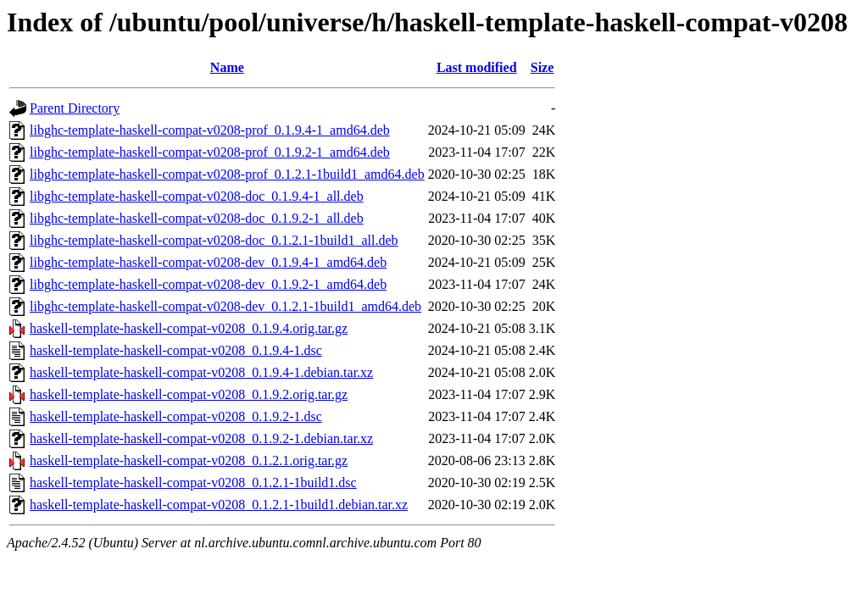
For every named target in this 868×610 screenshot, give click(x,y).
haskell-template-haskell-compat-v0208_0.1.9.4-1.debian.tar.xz (201, 372)
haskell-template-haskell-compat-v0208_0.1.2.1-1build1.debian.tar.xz (219, 505)
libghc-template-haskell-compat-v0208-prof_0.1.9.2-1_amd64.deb (210, 152)
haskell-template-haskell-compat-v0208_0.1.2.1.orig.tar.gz (189, 460)
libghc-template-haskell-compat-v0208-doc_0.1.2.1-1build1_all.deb (214, 240)
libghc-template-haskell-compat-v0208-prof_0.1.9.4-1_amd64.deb (210, 130)
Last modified (477, 67)
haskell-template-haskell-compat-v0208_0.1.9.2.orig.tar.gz (189, 394)
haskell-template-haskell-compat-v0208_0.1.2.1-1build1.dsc (193, 482)
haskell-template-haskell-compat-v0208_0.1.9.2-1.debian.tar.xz (201, 438)
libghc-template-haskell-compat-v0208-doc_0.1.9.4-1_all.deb (197, 196)
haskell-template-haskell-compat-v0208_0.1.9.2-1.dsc (176, 416)
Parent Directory (75, 108)
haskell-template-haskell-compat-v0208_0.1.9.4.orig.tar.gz (189, 328)
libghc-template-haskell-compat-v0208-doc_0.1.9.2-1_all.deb (197, 218)
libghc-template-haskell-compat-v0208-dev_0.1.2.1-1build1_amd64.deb (225, 306)
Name (227, 67)
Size (542, 67)
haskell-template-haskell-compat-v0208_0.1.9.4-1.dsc (176, 350)
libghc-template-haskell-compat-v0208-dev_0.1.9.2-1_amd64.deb (208, 284)
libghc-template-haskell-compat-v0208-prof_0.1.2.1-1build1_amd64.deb (227, 174)
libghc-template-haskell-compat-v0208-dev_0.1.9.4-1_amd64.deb (208, 262)
